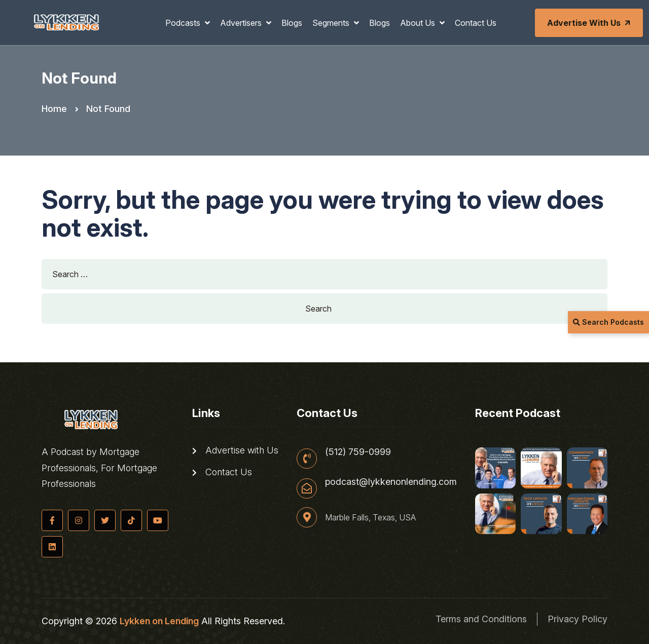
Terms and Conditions (481, 619)
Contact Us (476, 23)
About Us (419, 23)
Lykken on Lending (159, 621)
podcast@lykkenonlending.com (391, 482)
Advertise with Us (590, 23)
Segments (332, 23)
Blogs (292, 23)
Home (54, 109)
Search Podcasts (608, 322)
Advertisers (242, 23)
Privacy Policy (578, 619)
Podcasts (184, 23)
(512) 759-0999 (358, 452)
